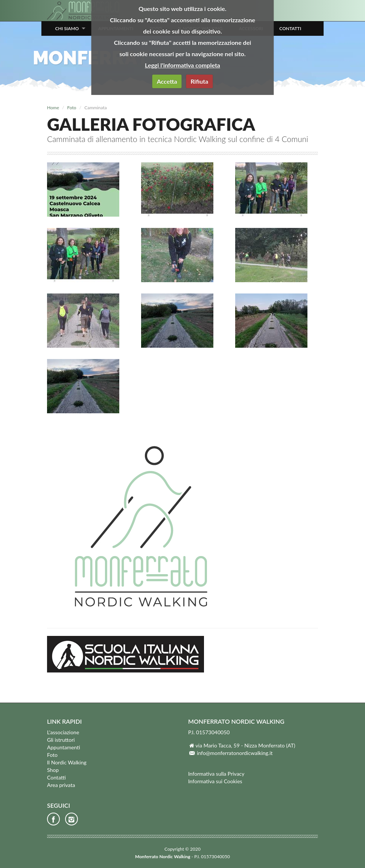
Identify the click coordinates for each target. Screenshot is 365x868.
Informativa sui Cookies (215, 781)
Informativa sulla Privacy (216, 774)
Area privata (61, 785)
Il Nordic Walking (67, 762)
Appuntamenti (64, 747)
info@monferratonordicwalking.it (235, 753)
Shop (53, 770)
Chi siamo (67, 28)
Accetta (167, 81)
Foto (72, 108)
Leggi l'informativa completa (182, 65)
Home (53, 108)
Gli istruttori (61, 740)
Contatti (290, 28)
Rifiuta (199, 81)
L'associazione (63, 732)
